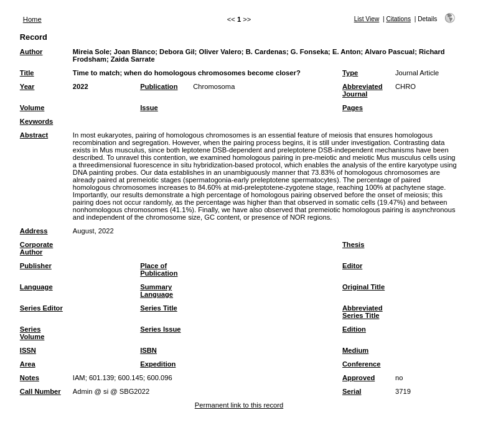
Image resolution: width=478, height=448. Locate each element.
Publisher (36, 266)
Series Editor (41, 308)
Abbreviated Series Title (363, 312)
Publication (159, 86)
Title (27, 73)
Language (36, 287)
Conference (362, 364)
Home (32, 19)
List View (367, 19)
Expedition (158, 364)
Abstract (34, 135)
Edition (354, 329)
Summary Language (157, 291)
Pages (353, 108)
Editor (352, 266)
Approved (358, 378)
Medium (355, 350)
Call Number (40, 391)
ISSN (28, 350)
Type (350, 73)
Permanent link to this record (239, 405)
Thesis (353, 245)
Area (28, 364)
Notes (30, 378)
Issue (149, 108)
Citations (398, 19)
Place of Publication (159, 269)
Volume (32, 108)
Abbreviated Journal (363, 90)
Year (27, 86)
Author (31, 52)
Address (34, 231)
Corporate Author (36, 248)
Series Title (159, 308)
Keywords (36, 121)
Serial (352, 391)
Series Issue (160, 329)
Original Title (363, 287)
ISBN (148, 350)
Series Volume (32, 333)
